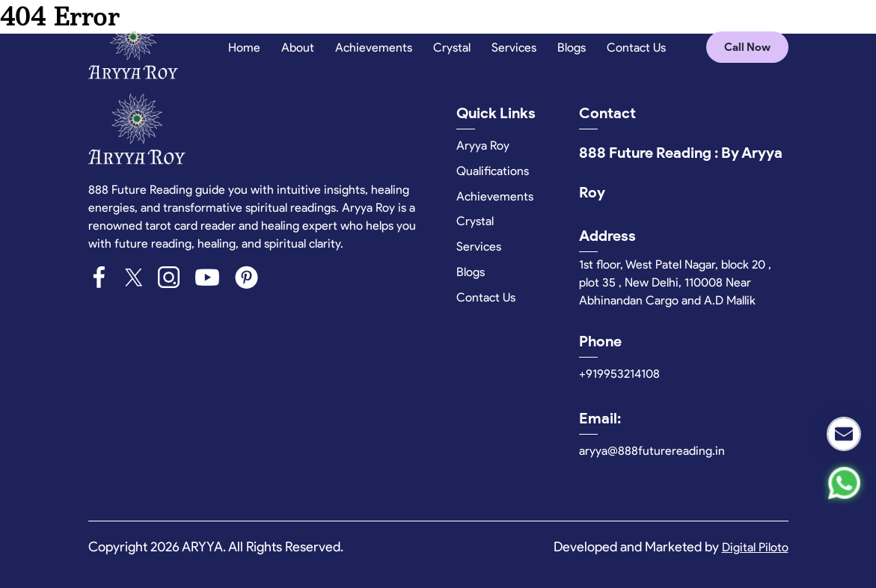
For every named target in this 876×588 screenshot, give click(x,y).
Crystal (452, 48)
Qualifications (493, 171)
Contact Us (636, 48)
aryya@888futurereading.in (652, 451)
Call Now (747, 47)
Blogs (572, 48)
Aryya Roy (483, 146)
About (298, 48)
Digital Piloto (755, 547)
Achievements (374, 48)
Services (514, 48)
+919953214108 (619, 374)
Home (244, 48)
